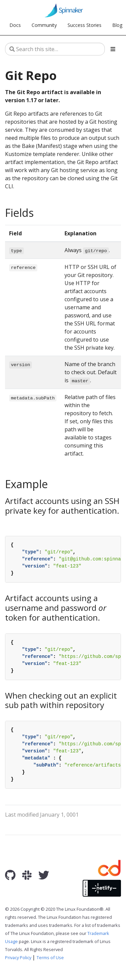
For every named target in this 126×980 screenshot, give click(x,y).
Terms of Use (50, 957)
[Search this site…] (55, 49)
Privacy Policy (18, 957)
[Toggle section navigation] (113, 49)
